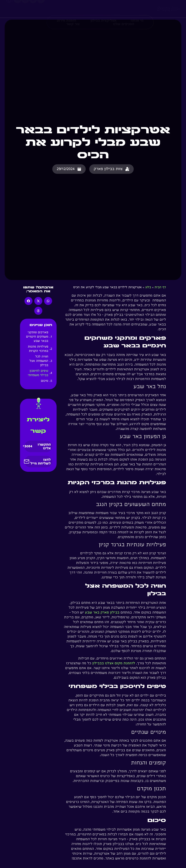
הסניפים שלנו (124, 11)
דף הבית (160, 288)
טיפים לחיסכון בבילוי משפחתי (37, 373)
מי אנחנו (137, 7)
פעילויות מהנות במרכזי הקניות (38, 349)
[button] (48, 301)
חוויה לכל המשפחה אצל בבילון (39, 361)
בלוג (148, 288)
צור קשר (73, 11)
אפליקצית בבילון (103, 7)
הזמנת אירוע (66, 7)
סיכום (44, 381)
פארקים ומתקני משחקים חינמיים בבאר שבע (37, 337)
